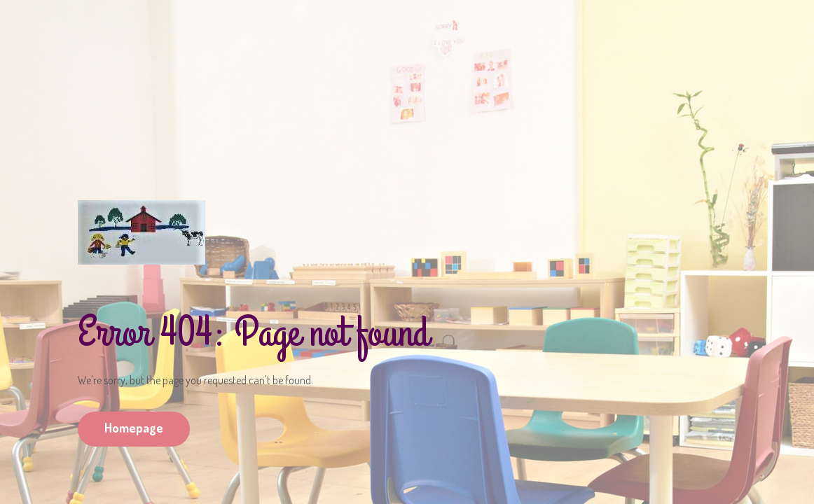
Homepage (134, 428)
